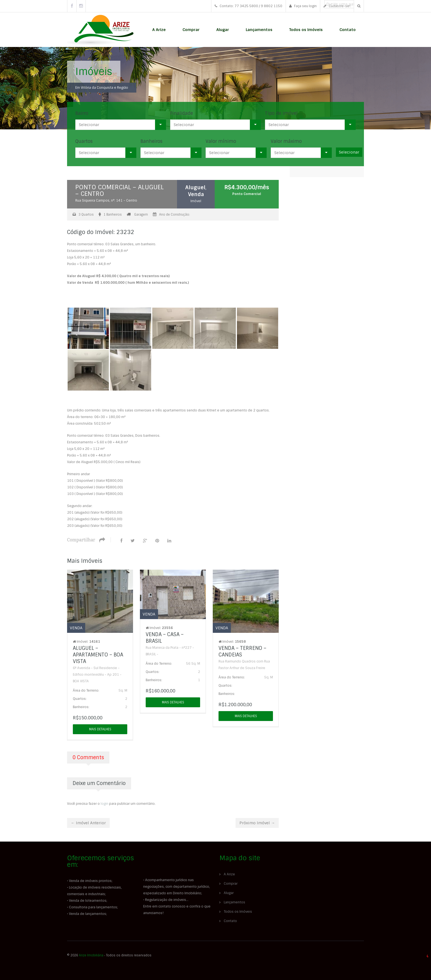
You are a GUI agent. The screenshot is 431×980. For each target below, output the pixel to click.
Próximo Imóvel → (257, 822)
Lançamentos (259, 30)
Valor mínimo (221, 141)
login (104, 803)
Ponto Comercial (247, 194)
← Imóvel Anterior (88, 822)
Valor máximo (286, 141)
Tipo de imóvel (281, 113)
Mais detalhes (100, 729)
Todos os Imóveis (306, 30)
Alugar (223, 30)
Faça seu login (303, 6)
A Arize (159, 30)
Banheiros (151, 141)
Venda (196, 194)
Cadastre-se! (337, 6)
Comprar (191, 30)
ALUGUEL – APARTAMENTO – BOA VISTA (98, 654)
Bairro (82, 113)
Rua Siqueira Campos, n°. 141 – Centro (106, 201)
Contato (348, 30)
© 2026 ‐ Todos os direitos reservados (110, 955)
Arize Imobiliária (91, 955)
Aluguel (196, 187)
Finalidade (182, 113)
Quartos (84, 141)
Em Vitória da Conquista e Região (102, 88)
